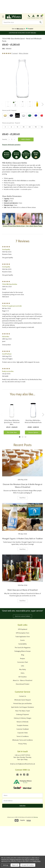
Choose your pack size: (11, 123)
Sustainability (23, 644)
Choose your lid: (9, 110)
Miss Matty (23, 669)
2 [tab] (23, 437)
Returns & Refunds (22, 722)
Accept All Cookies (28, 865)
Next (42, 104)
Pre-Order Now (12, 432)
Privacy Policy (22, 744)
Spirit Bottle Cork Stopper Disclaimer (23, 707)
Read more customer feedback (22, 616)
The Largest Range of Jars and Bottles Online (23, 33)
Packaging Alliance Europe (22, 651)
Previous (2, 104)
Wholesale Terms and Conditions (22, 740)
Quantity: (5, 139)
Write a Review (23, 53)
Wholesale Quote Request (23, 700)
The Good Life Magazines (22, 648)
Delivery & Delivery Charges (23, 718)
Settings (6, 865)
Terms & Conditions (23, 736)
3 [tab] (25, 437)
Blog (23, 655)
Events (22, 640)
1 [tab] (20, 437)
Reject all (15, 865)
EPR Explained (23, 629)
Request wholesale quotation (11, 145)
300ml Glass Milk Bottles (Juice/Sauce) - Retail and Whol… (12, 422)
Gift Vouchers (22, 677)
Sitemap (36, 817)
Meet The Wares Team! (23, 711)
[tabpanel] (12, 417)
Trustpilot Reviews (22, 725)
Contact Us (23, 696)
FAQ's (23, 673)
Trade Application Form (23, 637)
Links (22, 666)
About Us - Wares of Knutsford (22, 680)
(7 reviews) (15, 53)
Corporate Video (23, 733)
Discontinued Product (23, 684)
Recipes (22, 658)
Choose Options (33, 432)
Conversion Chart (23, 662)
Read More (23, 498)
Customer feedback (23, 729)
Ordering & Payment (23, 714)
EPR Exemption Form (23, 633)
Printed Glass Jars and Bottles (23, 704)
